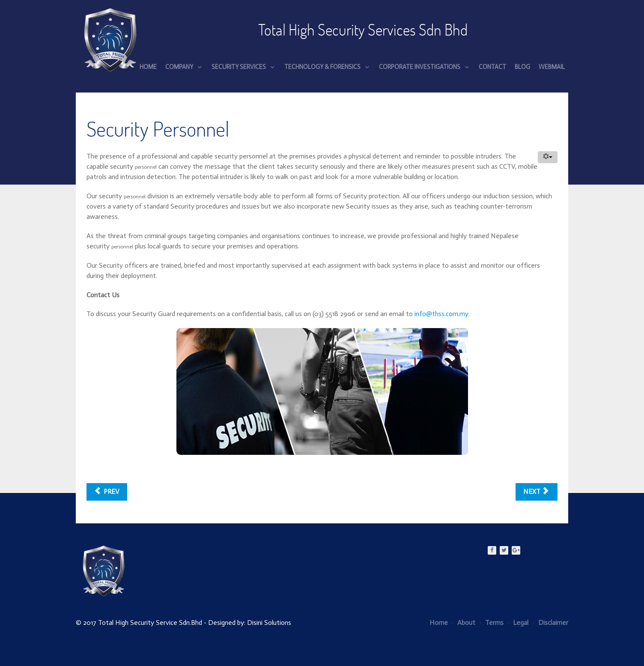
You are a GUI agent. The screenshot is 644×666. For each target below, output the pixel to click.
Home (439, 623)
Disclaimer (551, 623)
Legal (519, 623)
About (464, 623)
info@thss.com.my (441, 314)
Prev (107, 491)
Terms (492, 623)
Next (536, 491)
